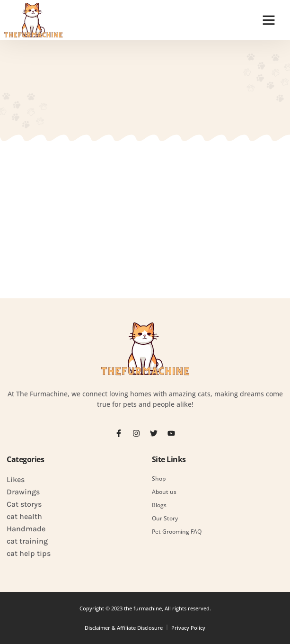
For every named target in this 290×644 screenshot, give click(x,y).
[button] (269, 20)
